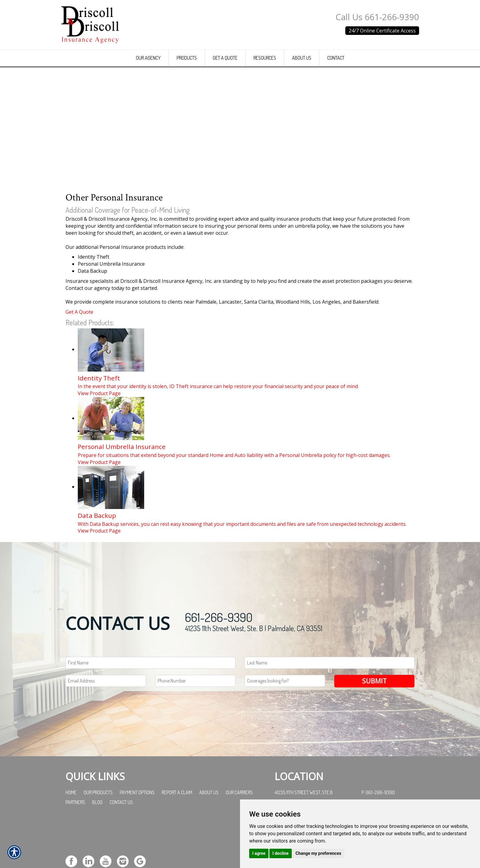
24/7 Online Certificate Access (382, 31)
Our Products (98, 838)
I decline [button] (281, 853)
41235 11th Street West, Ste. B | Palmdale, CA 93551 (254, 673)
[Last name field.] (330, 708)
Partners (75, 847)
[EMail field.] (106, 726)
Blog (97, 847)
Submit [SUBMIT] (374, 726)
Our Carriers (239, 838)
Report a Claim (177, 838)
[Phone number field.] (195, 726)
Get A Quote (79, 357)
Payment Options (137, 838)
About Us (209, 838)
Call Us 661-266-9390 (377, 17)
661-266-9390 (219, 662)
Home (71, 838)
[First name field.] (150, 708)
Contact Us (121, 847)
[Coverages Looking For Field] (285, 726)
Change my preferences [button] (318, 853)
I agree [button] (259, 853)
